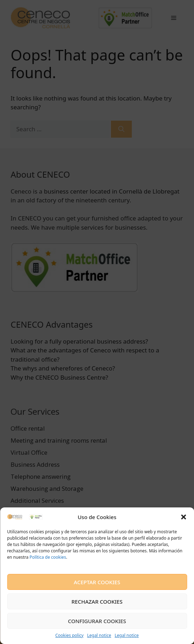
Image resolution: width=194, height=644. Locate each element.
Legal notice (99, 635)
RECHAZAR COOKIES (97, 602)
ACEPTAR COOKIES (97, 582)
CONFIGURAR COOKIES (97, 621)
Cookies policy (69, 635)
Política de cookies (47, 557)
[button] (183, 517)
